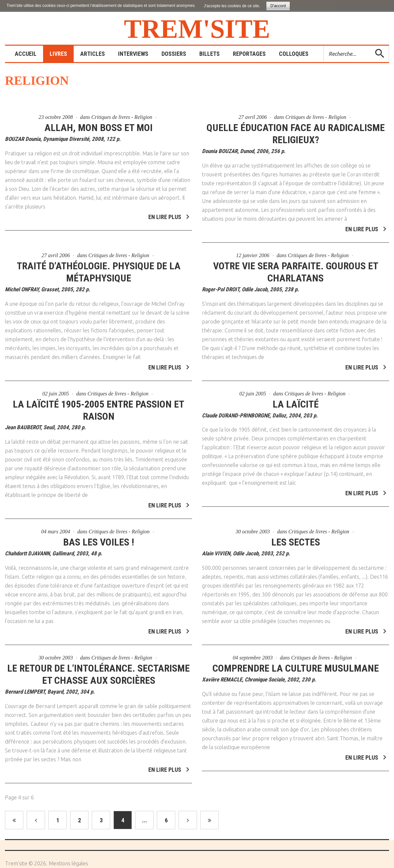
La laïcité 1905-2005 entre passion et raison (98, 402)
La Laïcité (296, 396)
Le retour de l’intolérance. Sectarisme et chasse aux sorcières (98, 667)
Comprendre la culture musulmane (296, 661)
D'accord (278, 6)
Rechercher (324, 46)
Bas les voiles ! (99, 534)
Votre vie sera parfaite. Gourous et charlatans (296, 264)
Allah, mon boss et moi (98, 128)
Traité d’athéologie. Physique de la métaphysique (99, 264)
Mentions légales (68, 863)
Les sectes (296, 534)
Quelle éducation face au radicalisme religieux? (296, 134)
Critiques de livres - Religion (122, 117)
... (145, 820)
